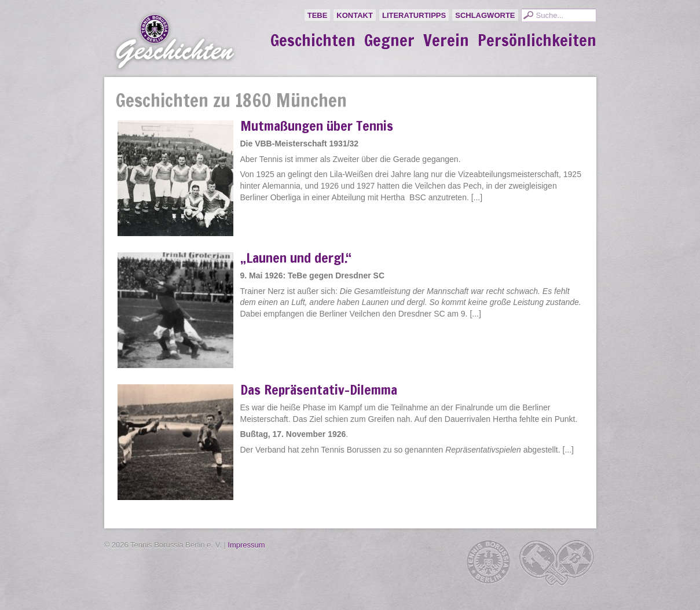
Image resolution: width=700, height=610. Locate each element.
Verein (446, 41)
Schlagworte (485, 15)
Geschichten (313, 41)
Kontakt (355, 15)
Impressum (246, 545)
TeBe (318, 15)
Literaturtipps (414, 15)
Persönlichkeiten (537, 41)
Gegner (389, 41)
